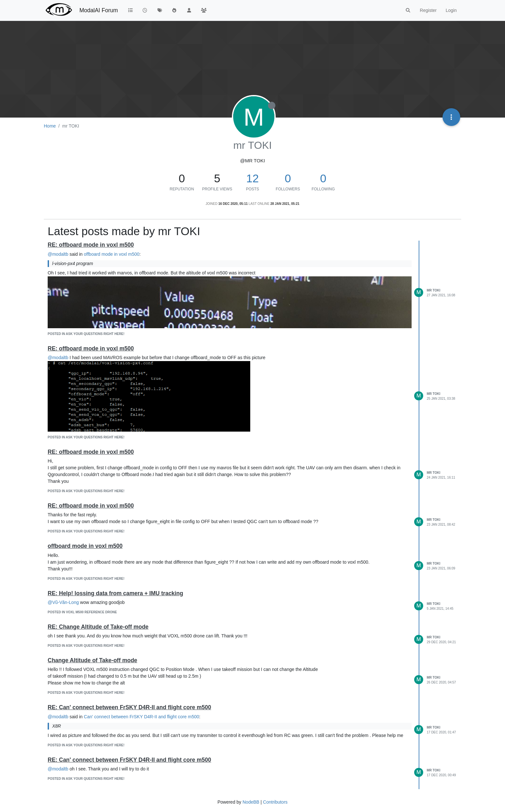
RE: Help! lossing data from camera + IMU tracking (115, 593)
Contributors (275, 802)
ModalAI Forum (99, 10)
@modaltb (58, 254)
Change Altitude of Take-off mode (92, 660)
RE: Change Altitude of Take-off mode (98, 627)
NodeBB (251, 802)
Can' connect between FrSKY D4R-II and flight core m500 (141, 717)
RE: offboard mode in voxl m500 (91, 245)
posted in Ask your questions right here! (86, 334)
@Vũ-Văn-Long (63, 602)
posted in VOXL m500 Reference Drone (82, 612)
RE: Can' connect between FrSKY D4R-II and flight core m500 (129, 707)
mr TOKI (434, 290)
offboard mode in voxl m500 (112, 254)
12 (253, 178)
